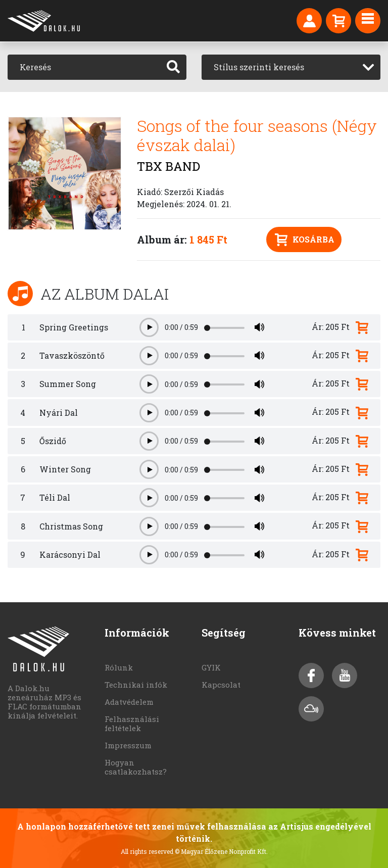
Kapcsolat (221, 685)
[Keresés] (84, 67)
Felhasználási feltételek (132, 724)
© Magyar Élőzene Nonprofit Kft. (221, 851)
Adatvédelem (129, 702)
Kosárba (305, 240)
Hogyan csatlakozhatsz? (136, 767)
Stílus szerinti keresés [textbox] (259, 67)
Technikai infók (136, 685)
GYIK (211, 667)
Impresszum (128, 745)
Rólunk (119, 667)
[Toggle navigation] (368, 21)
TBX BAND (168, 166)
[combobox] (291, 67)
